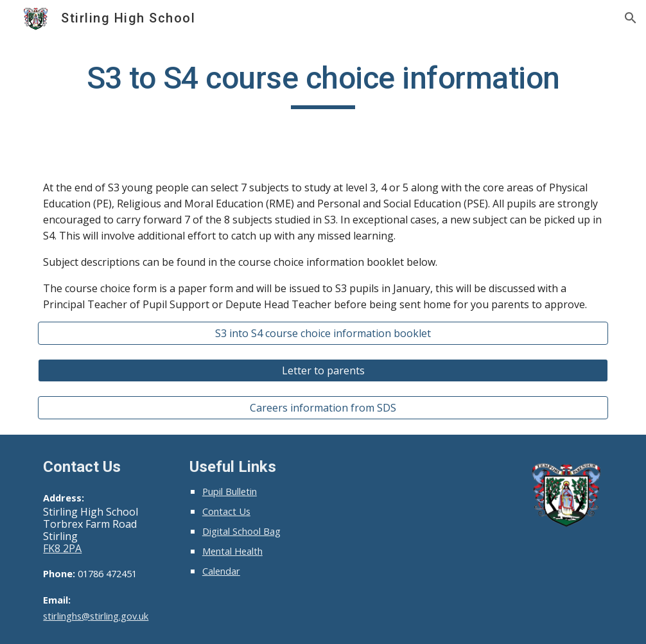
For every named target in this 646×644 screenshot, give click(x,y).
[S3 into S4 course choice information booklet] (323, 333)
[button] (631, 18)
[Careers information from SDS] (323, 408)
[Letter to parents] (323, 370)
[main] (323, 84)
